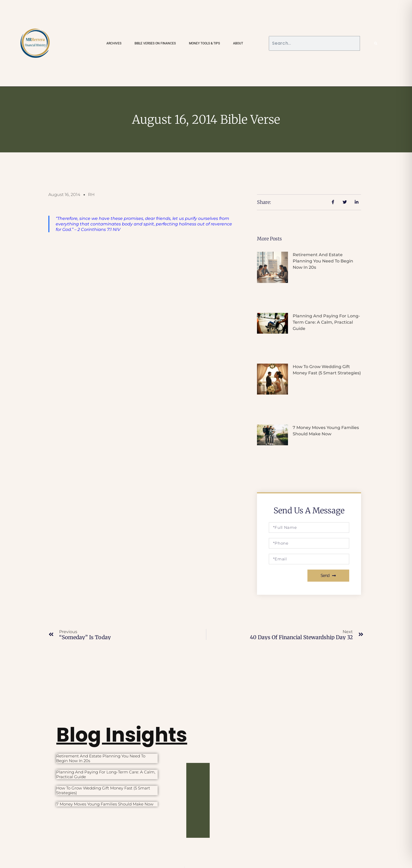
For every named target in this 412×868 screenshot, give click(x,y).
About (238, 43)
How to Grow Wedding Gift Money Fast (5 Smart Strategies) (103, 790)
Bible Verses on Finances (155, 43)
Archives (114, 43)
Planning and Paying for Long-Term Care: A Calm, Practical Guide (326, 322)
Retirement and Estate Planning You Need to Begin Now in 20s (323, 261)
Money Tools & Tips (204, 43)
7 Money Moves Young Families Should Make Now (105, 804)
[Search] (376, 43)
